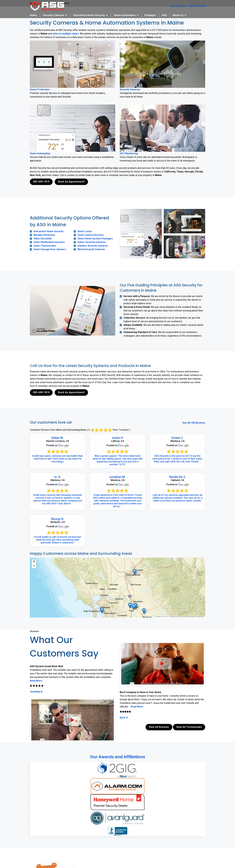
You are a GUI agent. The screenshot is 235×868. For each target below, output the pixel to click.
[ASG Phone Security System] (73, 720)
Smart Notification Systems (49, 242)
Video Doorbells (43, 239)
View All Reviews (159, 727)
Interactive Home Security (89, 15)
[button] (130, 605)
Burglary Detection (44, 235)
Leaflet (158, 617)
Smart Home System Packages (95, 239)
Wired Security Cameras (91, 249)
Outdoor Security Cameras (93, 246)
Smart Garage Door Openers (50, 249)
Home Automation (125, 15)
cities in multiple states (66, 34)
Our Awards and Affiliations (118, 757)
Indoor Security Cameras (92, 242)
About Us (178, 15)
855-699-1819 (196, 6)
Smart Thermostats (45, 246)
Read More (36, 681)
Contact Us (178, 6)
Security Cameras (54, 15)
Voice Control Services (91, 235)
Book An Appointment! (71, 182)
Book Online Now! (128, 837)
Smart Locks (85, 231)
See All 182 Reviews (194, 423)
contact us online (152, 827)
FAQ (164, 15)
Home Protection (40, 89)
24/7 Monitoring (129, 153)
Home (33, 15)
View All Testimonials (189, 727)
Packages (150, 15)
